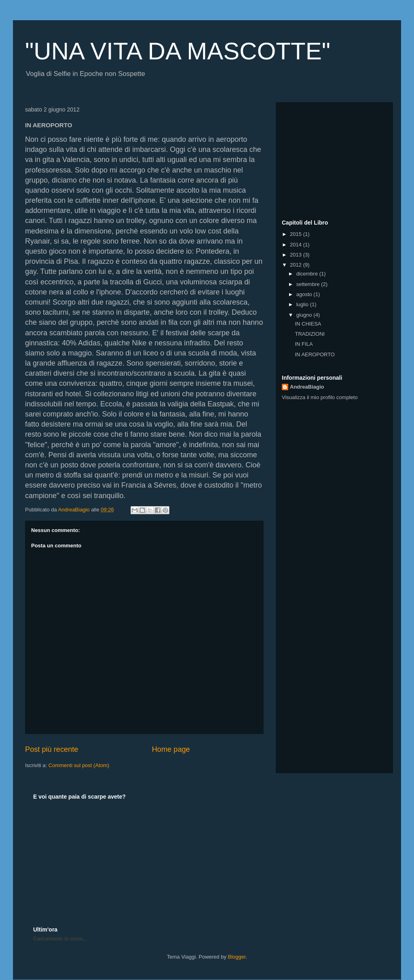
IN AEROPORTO (315, 354)
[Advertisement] (332, 159)
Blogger (237, 957)
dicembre (308, 274)
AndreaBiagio (307, 387)
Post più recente (52, 749)
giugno (305, 315)
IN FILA (304, 344)
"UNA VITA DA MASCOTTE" (178, 51)
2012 (297, 265)
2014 (297, 245)
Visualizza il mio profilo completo (320, 397)
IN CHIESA (308, 324)
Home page (171, 749)
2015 (297, 234)
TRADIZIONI (310, 334)
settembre (309, 284)
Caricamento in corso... (60, 939)
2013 (297, 255)
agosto (305, 294)
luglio (303, 304)
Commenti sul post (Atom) (79, 765)
